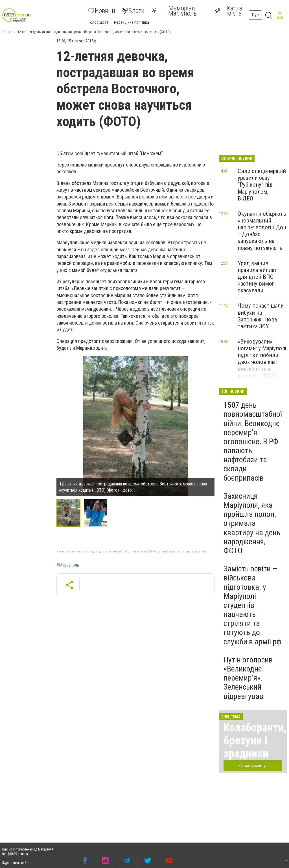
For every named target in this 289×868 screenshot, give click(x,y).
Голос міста (98, 22)
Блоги (133, 11)
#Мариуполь (68, 565)
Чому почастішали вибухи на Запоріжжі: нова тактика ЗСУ (261, 316)
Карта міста (229, 11)
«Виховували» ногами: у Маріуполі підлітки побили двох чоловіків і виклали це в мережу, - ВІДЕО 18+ (262, 362)
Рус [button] (255, 15)
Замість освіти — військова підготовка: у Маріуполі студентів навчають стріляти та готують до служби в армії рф (252, 605)
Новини (102, 11)
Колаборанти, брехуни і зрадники (255, 741)
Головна (8, 32)
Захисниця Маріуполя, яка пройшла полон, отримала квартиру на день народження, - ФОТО (252, 523)
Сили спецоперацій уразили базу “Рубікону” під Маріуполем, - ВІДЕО (262, 185)
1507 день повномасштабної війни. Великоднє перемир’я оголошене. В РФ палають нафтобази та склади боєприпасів (253, 441)
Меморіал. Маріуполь (174, 11)
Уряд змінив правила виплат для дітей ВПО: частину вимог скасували (257, 277)
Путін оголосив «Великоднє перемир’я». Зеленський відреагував (248, 678)
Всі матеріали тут (253, 766)
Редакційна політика (132, 22)
